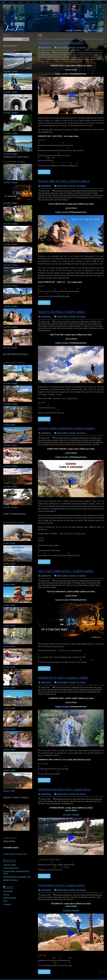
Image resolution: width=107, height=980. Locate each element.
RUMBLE (15, 71)
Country (91, 687)
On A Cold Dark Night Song (82, 585)
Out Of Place (49, 197)
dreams (66, 55)
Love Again (56, 59)
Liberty (42, 59)
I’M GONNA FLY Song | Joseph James (61, 885)
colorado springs (76, 191)
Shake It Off (96, 445)
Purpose (67, 59)
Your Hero (47, 694)
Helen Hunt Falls (52, 690)
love (51, 59)
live (48, 59)
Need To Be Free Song (44, 328)
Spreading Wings (92, 692)
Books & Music (62, 47)
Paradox (92, 585)
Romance (70, 328)
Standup (93, 59)
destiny (48, 55)
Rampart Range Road (82, 197)
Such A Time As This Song (61, 200)
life (46, 59)
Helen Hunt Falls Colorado (65, 690)
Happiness (95, 55)
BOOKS (20, 2)
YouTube (65, 74)
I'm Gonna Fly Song (75, 897)
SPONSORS (73, 2)
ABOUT (43, 2)
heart (100, 55)
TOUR (63, 2)
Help (92, 583)
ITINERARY (99, 2)
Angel (73, 581)
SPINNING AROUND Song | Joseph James (64, 789)
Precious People (78, 692)
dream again (55, 324)
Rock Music (77, 59)
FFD (28, 2)
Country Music (98, 52)
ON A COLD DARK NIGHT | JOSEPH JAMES (66, 571)
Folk (45, 690)
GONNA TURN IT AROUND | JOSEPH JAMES (66, 428)
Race (72, 59)
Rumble (58, 74)
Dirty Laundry (55, 55)
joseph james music (84, 57)
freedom (83, 55)
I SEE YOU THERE (10, 865)
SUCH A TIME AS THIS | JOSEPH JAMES (64, 181)
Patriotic (62, 59)
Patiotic (67, 445)
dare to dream (42, 55)
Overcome (70, 692)
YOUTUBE (7, 71)
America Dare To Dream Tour (68, 52)
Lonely (69, 585)
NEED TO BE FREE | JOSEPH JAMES (62, 312)
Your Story (53, 694)
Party (56, 445)
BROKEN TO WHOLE (10, 880)
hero (74, 690)
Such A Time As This (47, 200)
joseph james (74, 57)
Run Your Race (86, 59)
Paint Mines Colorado (48, 445)
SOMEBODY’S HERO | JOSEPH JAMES (63, 678)
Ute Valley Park (93, 328)
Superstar (41, 694)
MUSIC (12, 2)
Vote (47, 61)
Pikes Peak (63, 197)
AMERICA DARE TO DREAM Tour (15, 854)
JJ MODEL (53, 2)
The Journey (81, 47)
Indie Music (66, 57)
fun (86, 55)
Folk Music (74, 55)
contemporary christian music (85, 52)
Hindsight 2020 (42, 57)
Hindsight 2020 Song (53, 57)
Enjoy (65, 324)
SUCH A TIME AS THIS (11, 868)
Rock (77, 445)
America (57, 52)
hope (61, 57)
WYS (35, 2)
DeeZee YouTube (9, 841)
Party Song (61, 445)
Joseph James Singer (96, 57)
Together (85, 328)
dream (61, 55)
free (78, 55)
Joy (39, 59)
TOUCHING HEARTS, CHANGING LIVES (17, 877)
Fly (69, 55)
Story (99, 692)
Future (90, 55)
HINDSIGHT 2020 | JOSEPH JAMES (60, 43)
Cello (77, 581)
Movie (5, 901)
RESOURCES (86, 2)
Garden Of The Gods (92, 193)
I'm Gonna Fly (65, 801)
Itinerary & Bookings (10, 898)
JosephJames (46, 47)
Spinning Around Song (67, 803)
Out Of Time (56, 197)
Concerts (72, 47)
